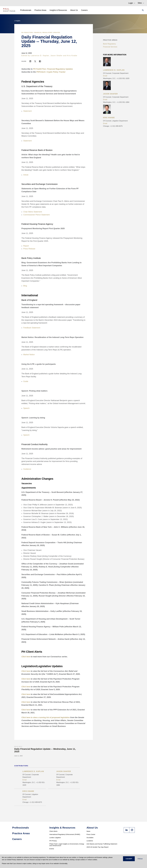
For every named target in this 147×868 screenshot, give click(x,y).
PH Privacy (53, 841)
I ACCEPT (129, 859)
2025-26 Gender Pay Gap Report (98, 847)
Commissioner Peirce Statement (36, 215)
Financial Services (110, 47)
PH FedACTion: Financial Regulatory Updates (41, 33)
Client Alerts (53, 831)
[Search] (142, 10)
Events (52, 849)
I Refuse (140, 859)
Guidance (27, 469)
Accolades (90, 838)
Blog (25, 286)
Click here (26, 710)
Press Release (29, 249)
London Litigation (55, 838)
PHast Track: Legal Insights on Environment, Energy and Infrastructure (67, 845)
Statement (27, 111)
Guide (26, 381)
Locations (90, 841)
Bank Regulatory (110, 44)
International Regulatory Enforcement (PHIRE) (65, 834)
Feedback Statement (32, 328)
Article (26, 175)
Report (26, 246)
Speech (26, 408)
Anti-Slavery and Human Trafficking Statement (102, 844)
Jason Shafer (56, 56)
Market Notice (29, 355)
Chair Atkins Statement (33, 212)
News (88, 831)
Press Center (91, 834)
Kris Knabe (72, 56)
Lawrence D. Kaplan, (40, 56)
